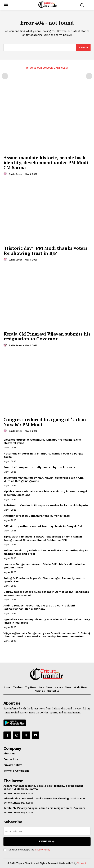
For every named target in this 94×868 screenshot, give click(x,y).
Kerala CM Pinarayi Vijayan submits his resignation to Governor (47, 336)
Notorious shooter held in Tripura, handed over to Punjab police (43, 455)
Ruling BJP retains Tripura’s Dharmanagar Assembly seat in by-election (44, 580)
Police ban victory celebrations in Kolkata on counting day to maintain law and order (46, 552)
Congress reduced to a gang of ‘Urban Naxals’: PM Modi (45, 422)
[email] (47, 831)
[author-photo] (6, 174)
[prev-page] (5, 76)
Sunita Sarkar (15, 174)
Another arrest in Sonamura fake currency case (37, 516)
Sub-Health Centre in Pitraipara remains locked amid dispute (46, 505)
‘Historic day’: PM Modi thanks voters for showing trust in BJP (45, 251)
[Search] (83, 47)
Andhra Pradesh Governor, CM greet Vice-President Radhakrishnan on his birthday (39, 607)
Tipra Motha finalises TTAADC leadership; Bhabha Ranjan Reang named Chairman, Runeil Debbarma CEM (43, 538)
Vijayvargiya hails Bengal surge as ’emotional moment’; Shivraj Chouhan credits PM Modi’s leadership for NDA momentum (47, 635)
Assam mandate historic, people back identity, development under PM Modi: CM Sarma (47, 162)
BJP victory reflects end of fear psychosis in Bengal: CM (43, 526)
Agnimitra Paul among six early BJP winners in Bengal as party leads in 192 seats (47, 621)
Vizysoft (82, 863)
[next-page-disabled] (89, 76)
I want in (47, 842)
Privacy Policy (42, 850)
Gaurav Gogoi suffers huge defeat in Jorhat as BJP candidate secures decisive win (46, 593)
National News (12, 793)
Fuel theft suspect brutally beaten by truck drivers (39, 467)
